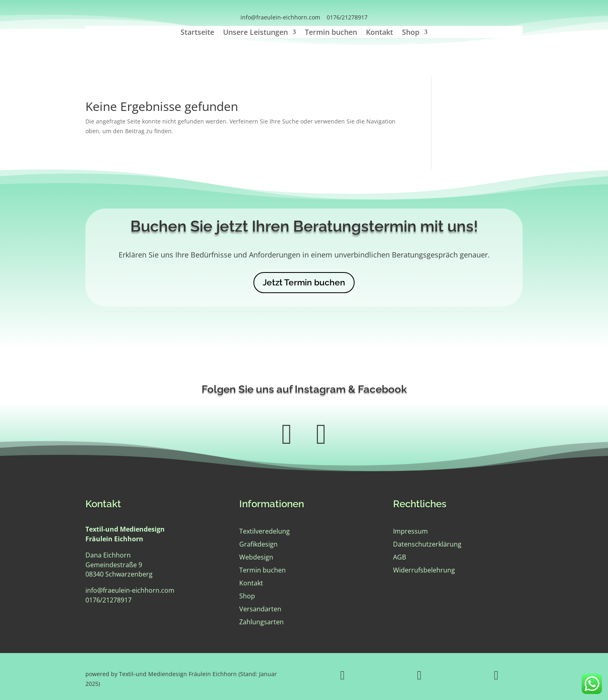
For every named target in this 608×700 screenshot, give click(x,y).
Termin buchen (331, 33)
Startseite (197, 33)
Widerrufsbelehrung (424, 570)
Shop (411, 33)
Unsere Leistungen (255, 33)
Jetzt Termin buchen (304, 282)
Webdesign (256, 557)
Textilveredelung (265, 531)
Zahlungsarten (261, 622)
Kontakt (379, 33)
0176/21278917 (347, 17)
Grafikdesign (258, 544)
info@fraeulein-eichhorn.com (280, 17)
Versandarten (260, 609)
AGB (400, 557)
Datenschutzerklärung (427, 544)
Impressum (410, 531)
